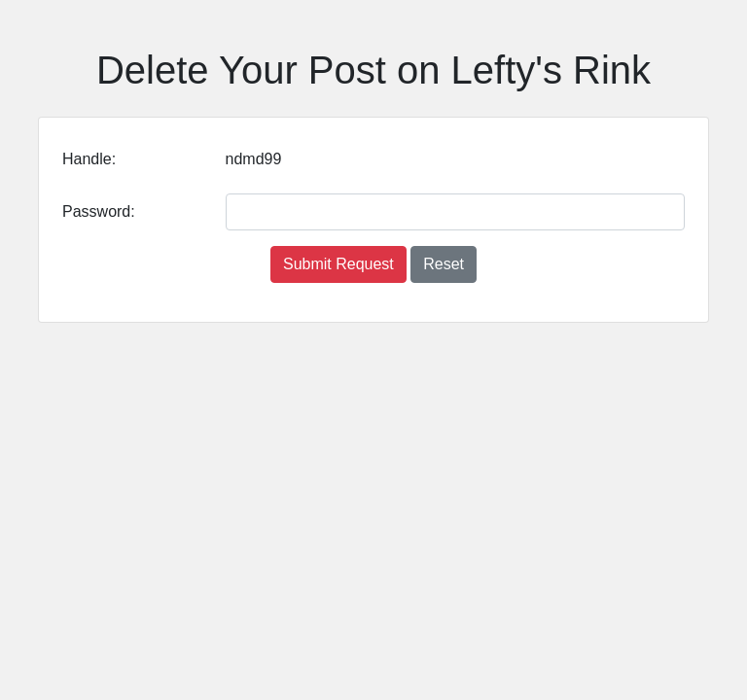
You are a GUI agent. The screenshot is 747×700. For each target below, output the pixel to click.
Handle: (89, 159)
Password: (99, 211)
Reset (444, 264)
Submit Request (338, 264)
